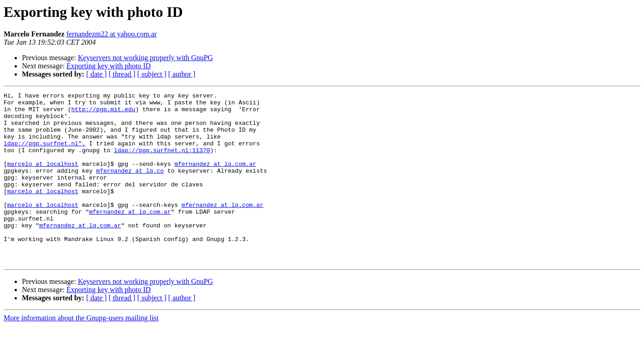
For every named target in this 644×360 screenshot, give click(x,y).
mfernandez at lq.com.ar (215, 179)
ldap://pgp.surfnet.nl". (44, 154)
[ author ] (182, 74)
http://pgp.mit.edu (103, 113)
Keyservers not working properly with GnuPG (145, 58)
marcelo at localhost (43, 179)
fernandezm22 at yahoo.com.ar (111, 34)
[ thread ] (122, 74)
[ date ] (96, 74)
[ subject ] (152, 74)
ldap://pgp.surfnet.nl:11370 (162, 162)
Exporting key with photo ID (109, 66)
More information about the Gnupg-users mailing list (81, 352)
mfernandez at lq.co (130, 187)
